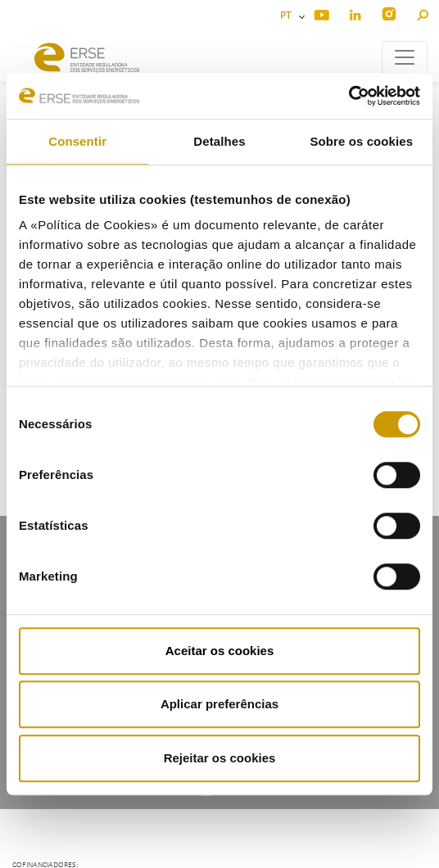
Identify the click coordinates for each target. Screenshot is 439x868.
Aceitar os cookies (220, 651)
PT (288, 16)
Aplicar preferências (219, 704)
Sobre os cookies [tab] (361, 141)
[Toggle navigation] (405, 57)
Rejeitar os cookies (220, 758)
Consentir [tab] (77, 141)
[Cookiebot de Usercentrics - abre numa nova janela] (348, 96)
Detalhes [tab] (219, 141)
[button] (422, 13)
